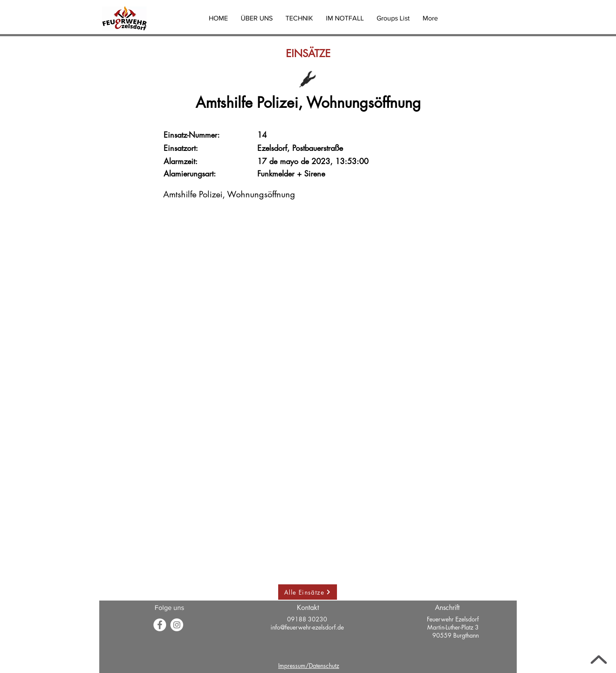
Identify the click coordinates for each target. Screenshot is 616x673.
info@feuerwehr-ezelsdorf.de (307, 627)
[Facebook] (160, 625)
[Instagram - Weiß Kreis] (177, 625)
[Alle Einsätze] (308, 592)
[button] (257, 18)
